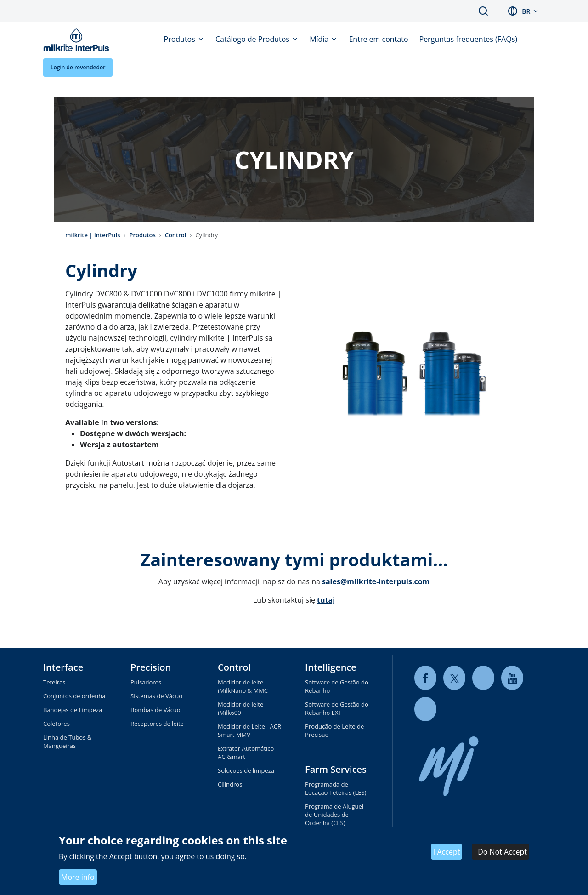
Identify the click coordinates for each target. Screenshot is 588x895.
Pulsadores (146, 682)
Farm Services (336, 769)
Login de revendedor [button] (78, 67)
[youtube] (512, 678)
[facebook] (425, 678)
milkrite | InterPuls (93, 235)
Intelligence (331, 667)
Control (176, 235)
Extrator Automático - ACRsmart (248, 752)
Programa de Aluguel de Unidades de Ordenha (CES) (334, 815)
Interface (63, 667)
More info (78, 877)
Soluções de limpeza (246, 770)
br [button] (526, 11)
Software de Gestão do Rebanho (337, 686)
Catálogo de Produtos (253, 39)
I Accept (447, 852)
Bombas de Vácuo (155, 710)
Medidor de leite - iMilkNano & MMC (243, 686)
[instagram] (425, 709)
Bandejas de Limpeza (73, 710)
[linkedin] (483, 678)
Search (483, 11)
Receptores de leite (157, 724)
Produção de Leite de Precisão (334, 730)
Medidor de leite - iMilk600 (242, 708)
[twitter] (454, 678)
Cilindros (230, 784)
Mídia (320, 39)
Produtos (181, 39)
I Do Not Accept (500, 852)
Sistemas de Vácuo (156, 696)
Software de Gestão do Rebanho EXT (337, 708)
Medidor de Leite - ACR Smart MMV (249, 730)
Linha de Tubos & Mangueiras (67, 741)
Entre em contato (378, 39)
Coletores (57, 724)
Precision (151, 667)
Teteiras (54, 682)
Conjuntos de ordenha (74, 696)
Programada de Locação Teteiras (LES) (336, 788)
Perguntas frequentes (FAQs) (469, 39)
